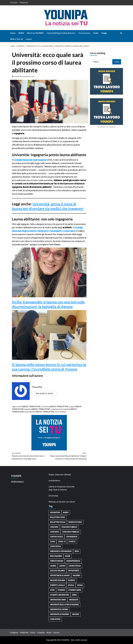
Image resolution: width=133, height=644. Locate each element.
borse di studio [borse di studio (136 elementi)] (75, 522)
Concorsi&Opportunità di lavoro (61, 33)
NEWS (21, 33)
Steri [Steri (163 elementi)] (52, 590)
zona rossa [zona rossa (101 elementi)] (55, 619)
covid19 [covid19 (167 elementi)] (72, 542)
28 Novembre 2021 (28, 77)
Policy (33, 633)
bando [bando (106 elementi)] (66, 513)
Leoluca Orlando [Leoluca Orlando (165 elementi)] (58, 571)
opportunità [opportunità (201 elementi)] (74, 571)
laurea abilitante (30, 412)
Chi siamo (14, 3)
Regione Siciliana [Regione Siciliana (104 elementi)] (58, 580)
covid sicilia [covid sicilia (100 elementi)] (55, 546)
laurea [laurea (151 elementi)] (53, 566)
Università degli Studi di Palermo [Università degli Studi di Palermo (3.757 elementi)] (64, 605)
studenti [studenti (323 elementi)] (61, 590)
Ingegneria (28, 409)
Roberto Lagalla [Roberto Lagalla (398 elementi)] (57, 585)
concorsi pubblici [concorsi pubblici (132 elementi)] (69, 527)
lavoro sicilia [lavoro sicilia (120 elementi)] (75, 566)
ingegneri (72, 407)
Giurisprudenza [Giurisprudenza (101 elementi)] (73, 561)
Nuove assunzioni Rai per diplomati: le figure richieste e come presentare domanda (68, 456)
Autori (49, 633)
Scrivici (57, 633)
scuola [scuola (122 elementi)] (71, 585)
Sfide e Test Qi (16, 39)
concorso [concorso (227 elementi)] (55, 532)
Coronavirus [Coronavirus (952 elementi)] (72, 537)
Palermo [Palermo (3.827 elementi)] (76, 576)
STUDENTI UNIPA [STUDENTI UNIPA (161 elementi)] (75, 590)
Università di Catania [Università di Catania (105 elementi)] (59, 609)
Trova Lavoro (84, 33)
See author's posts (44, 393)
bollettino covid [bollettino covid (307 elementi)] (57, 517)
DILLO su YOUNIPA (35, 33)
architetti (20, 407)
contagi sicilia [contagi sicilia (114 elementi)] (56, 537)
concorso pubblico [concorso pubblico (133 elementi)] (71, 532)
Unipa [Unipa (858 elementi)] (74, 595)
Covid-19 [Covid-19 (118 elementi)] (62, 542)
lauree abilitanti (61, 412)
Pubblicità (24, 633)
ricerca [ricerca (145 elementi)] (72, 580)
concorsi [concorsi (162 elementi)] (54, 527)
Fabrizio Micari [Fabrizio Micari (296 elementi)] (57, 561)
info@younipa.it (17, 482)
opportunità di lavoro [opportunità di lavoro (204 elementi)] (60, 576)
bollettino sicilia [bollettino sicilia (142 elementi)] (58, 522)
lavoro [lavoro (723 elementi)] (62, 566)
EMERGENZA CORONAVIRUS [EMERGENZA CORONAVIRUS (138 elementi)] (61, 551)
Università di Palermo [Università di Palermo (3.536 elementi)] (60, 614)
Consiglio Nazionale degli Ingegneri (30, 160)
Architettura (46, 407)
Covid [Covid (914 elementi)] (53, 542)
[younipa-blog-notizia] (49, 433)
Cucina (29, 39)
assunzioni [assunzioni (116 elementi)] (55, 513)
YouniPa (17, 77)
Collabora (14, 633)
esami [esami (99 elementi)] (68, 556)
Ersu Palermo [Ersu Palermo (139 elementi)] (56, 556)
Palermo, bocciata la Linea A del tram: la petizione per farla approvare (31, 456)
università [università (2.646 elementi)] (74, 600)
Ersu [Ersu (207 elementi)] (77, 551)
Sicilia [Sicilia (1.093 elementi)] (80, 585)
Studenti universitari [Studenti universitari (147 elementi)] (59, 595)
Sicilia (96, 33)
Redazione (24, 3)
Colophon (41, 633)
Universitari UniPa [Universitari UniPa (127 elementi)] (58, 600)
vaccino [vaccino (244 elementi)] (76, 614)
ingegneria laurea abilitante (61, 409)
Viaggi (104, 33)
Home (13, 33)
